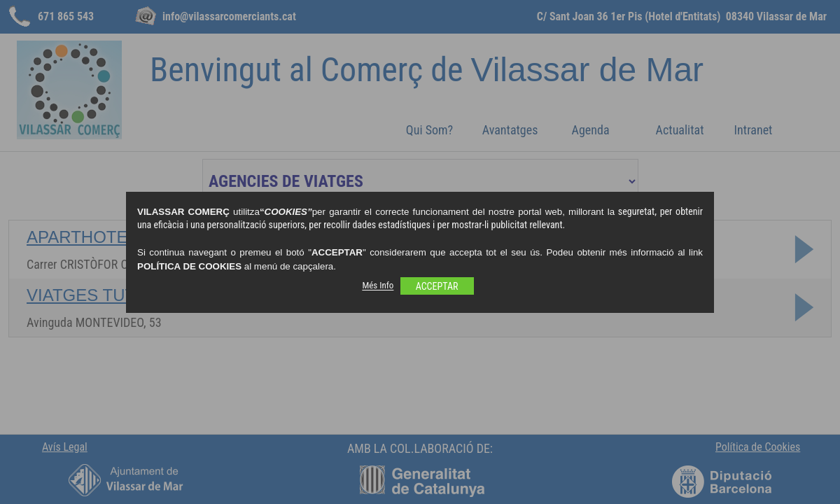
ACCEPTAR (437, 286)
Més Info (378, 286)
